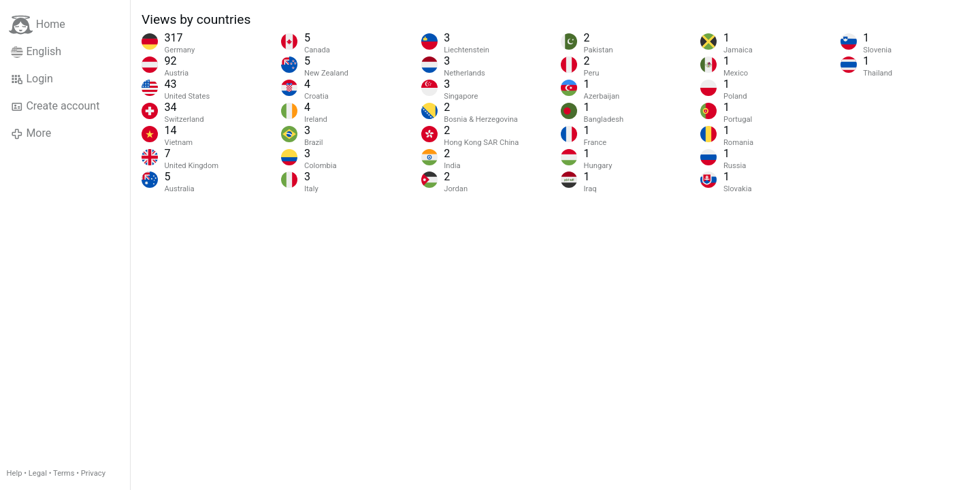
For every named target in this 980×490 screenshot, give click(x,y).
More (31, 133)
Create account (55, 106)
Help (15, 473)
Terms (64, 473)
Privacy (93, 473)
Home (37, 25)
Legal (38, 473)
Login (32, 79)
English (36, 52)
